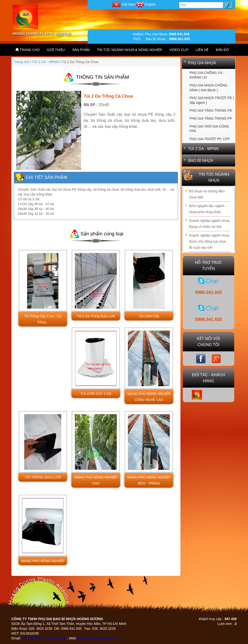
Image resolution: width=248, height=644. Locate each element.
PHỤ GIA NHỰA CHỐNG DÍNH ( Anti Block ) (209, 88)
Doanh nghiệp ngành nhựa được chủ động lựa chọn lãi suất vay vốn (209, 241)
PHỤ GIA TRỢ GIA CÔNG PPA (209, 129)
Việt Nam (124, 4)
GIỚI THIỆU (56, 50)
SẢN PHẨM (81, 50)
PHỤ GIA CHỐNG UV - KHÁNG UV (207, 75)
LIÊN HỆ (202, 50)
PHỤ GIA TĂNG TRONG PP (211, 118)
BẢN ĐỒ (222, 50)
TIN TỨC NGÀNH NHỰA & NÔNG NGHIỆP (129, 50)
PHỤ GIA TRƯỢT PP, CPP (210, 139)
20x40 (104, 105)
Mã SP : (91, 105)
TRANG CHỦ (27, 50)
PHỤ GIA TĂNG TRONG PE (211, 110)
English (146, 4)
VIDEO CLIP (179, 50)
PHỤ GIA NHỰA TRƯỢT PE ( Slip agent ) (212, 100)
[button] (188, 395)
